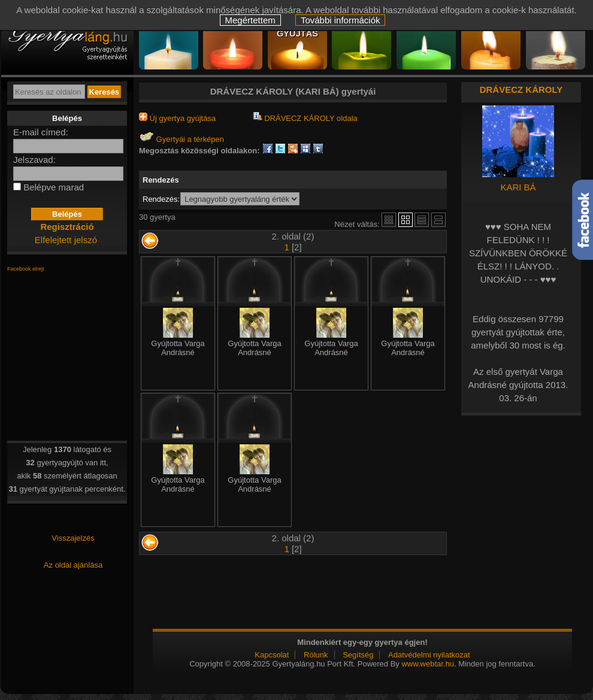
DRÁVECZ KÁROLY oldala (305, 118)
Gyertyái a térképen (181, 139)
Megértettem (250, 20)
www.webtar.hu (427, 664)
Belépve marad (54, 187)
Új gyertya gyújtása (177, 118)
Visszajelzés (73, 538)
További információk (341, 20)
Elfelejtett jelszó (66, 240)
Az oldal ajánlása (73, 565)
